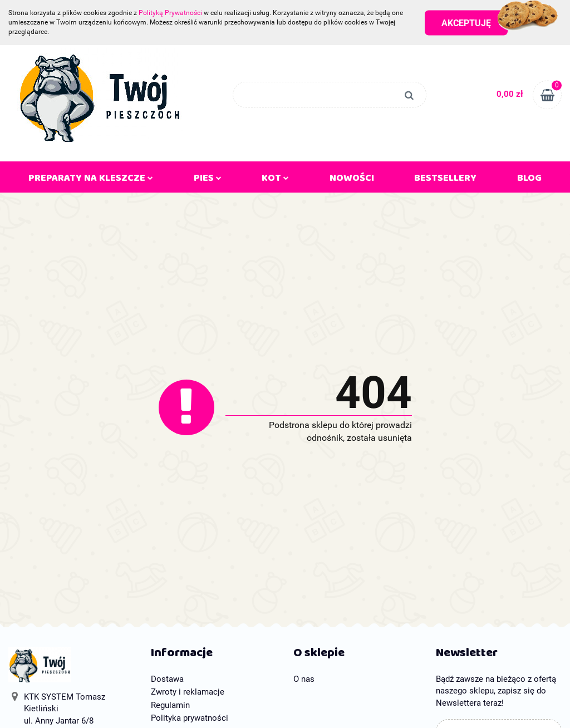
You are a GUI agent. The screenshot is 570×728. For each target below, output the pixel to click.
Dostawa (167, 679)
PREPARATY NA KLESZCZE (91, 180)
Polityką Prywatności (170, 13)
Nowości (352, 180)
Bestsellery (445, 180)
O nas (304, 679)
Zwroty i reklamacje (188, 692)
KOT (275, 180)
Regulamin (170, 705)
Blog (529, 180)
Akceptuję (466, 23)
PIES (208, 180)
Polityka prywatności (190, 718)
